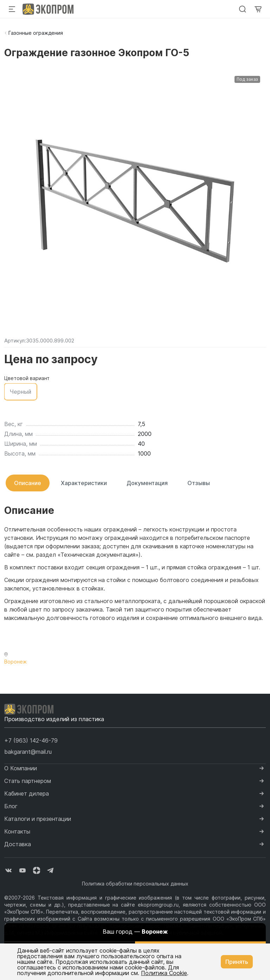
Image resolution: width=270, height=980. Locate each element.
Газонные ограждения (36, 33)
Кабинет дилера (27, 793)
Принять (237, 962)
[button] (31, 740)
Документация (147, 483)
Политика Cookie (164, 973)
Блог (11, 806)
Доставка (18, 844)
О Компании (21, 768)
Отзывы (199, 483)
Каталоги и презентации (38, 819)
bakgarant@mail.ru (28, 752)
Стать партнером (28, 781)
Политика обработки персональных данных (135, 884)
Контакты (17, 831)
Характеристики (84, 483)
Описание (28, 483)
